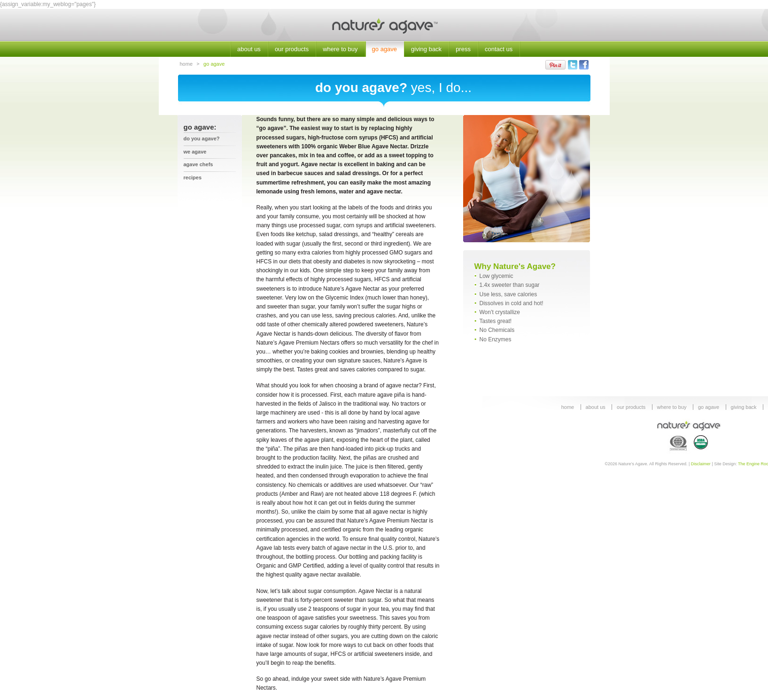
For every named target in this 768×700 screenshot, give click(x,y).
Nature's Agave (384, 25)
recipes (193, 177)
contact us (499, 49)
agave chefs (198, 164)
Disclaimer (701, 464)
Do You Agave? (202, 138)
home (186, 64)
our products (292, 49)
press (463, 49)
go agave (385, 49)
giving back (426, 49)
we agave (195, 152)
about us (249, 49)
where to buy (340, 49)
